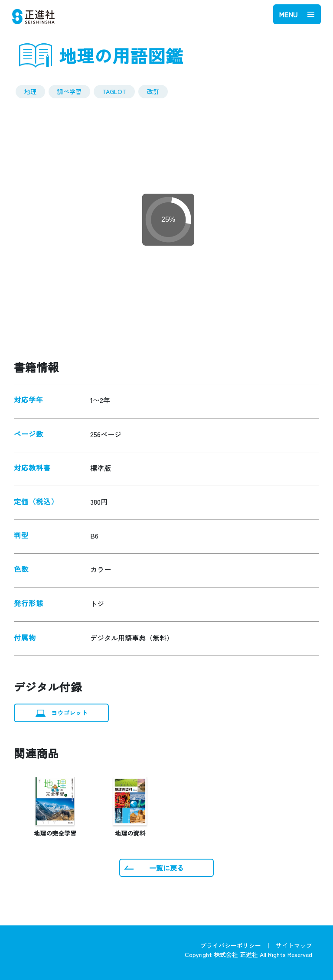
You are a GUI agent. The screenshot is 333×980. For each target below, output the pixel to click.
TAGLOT (114, 91)
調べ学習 (69, 91)
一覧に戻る (166, 868)
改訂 (153, 91)
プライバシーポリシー (231, 945)
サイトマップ (294, 945)
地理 (30, 91)
